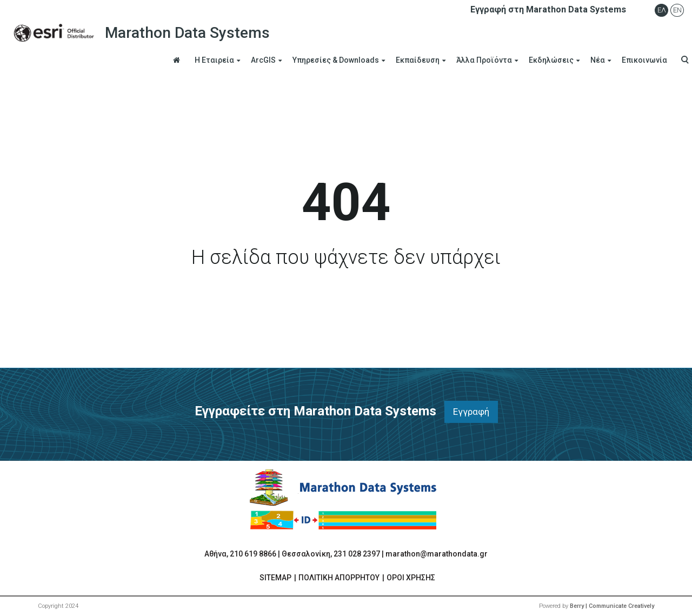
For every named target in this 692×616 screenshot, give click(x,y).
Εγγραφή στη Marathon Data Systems (548, 9)
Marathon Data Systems (139, 33)
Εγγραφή (471, 412)
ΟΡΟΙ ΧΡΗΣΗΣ (411, 578)
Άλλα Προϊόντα (484, 60)
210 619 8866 (253, 554)
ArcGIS (263, 60)
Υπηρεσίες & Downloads (336, 60)
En (677, 10)
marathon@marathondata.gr (437, 554)
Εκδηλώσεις (551, 60)
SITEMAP (275, 578)
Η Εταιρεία (214, 60)
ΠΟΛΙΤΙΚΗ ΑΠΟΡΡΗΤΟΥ (339, 578)
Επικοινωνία (644, 60)
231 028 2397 (357, 554)
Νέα (598, 60)
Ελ (662, 10)
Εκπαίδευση (418, 60)
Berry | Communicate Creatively (612, 606)
